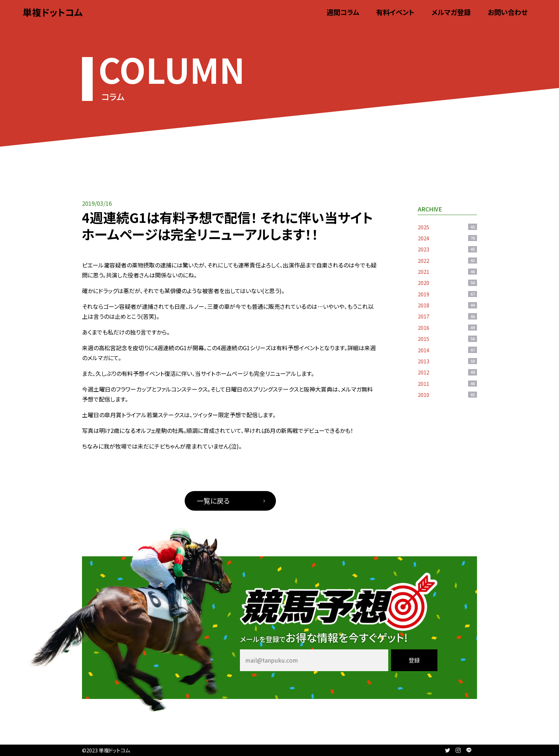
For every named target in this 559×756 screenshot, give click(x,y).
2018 (447, 305)
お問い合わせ (508, 12)
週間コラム (343, 12)
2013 (447, 361)
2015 (447, 339)
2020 (447, 283)
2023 (447, 249)
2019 (447, 294)
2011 (447, 384)
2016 (447, 328)
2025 (447, 227)
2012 (447, 372)
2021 (447, 272)
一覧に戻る (213, 501)
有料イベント (395, 12)
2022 (447, 260)
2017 (447, 316)
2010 (447, 395)
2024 (447, 238)
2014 (447, 350)
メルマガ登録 (451, 12)
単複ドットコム (53, 12)
